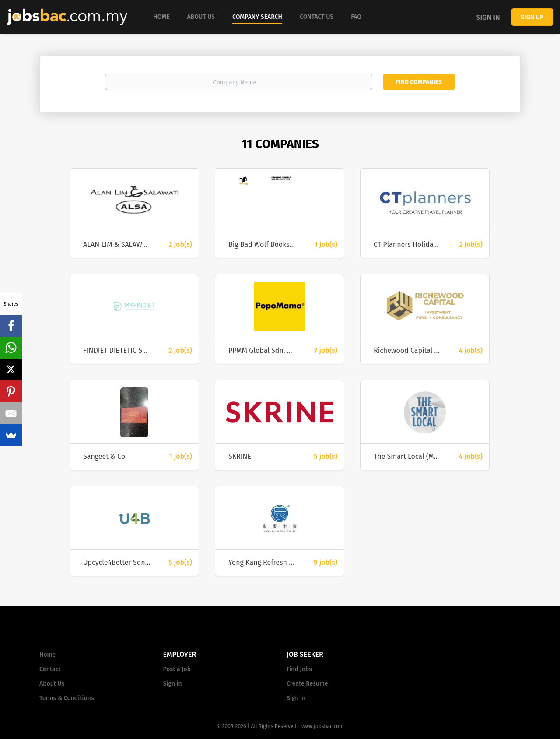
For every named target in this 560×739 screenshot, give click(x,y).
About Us (52, 684)
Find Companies (419, 82)
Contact (50, 669)
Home (47, 655)
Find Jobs (299, 669)
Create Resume (307, 684)
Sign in (488, 17)
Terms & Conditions (66, 698)
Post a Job (177, 669)
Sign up (532, 17)
